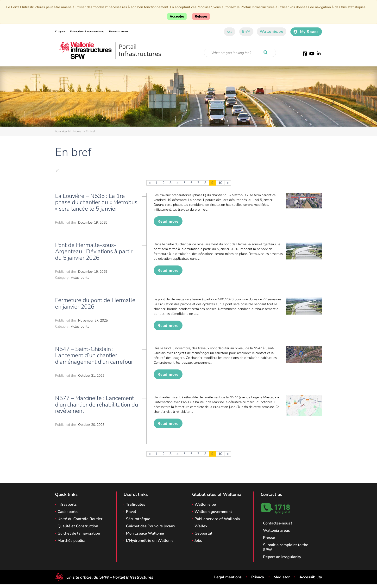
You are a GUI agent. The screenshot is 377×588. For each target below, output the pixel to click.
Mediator (282, 577)
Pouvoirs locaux (119, 32)
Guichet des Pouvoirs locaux (151, 526)
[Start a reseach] (267, 53)
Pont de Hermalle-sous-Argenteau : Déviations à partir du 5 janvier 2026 (94, 251)
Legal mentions (228, 577)
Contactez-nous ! (278, 523)
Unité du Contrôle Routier (80, 519)
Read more (168, 221)
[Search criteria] (240, 53)
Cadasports (68, 512)
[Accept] (177, 16)
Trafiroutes (136, 504)
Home (77, 131)
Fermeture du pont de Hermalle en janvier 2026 (95, 303)
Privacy (258, 577)
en (246, 32)
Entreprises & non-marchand (87, 32)
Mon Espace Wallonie (145, 533)
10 (220, 183)
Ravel (131, 512)
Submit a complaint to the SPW (286, 547)
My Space (306, 32)
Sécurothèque (138, 519)
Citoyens (60, 32)
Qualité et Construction (78, 526)
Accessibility (311, 577)
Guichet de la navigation (79, 533)
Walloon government (213, 512)
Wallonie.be (272, 32)
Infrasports (67, 504)
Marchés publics (72, 541)
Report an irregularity (282, 557)
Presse (269, 538)
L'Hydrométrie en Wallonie (150, 541)
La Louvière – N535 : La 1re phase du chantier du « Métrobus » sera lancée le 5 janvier (96, 202)
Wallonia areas (276, 530)
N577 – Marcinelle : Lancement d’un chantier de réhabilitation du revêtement (97, 404)
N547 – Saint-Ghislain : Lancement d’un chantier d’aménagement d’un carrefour (94, 355)
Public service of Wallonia (217, 519)
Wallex (201, 526)
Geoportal (203, 533)
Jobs (198, 541)
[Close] (201, 16)
